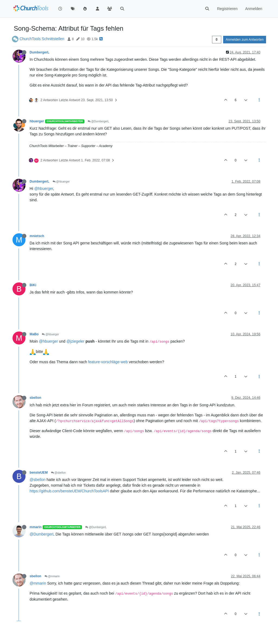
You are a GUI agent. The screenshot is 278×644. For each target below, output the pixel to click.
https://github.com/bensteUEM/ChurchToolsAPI (69, 491)
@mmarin (52, 576)
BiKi (33, 285)
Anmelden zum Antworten (245, 40)
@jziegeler (75, 341)
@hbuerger (61, 182)
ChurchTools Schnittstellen (42, 39)
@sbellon (59, 473)
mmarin (36, 527)
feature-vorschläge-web (108, 362)
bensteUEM (39, 473)
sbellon (35, 398)
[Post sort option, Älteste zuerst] (217, 40)
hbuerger (37, 121)
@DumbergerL (98, 121)
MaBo (34, 334)
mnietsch (37, 236)
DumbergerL (40, 52)
